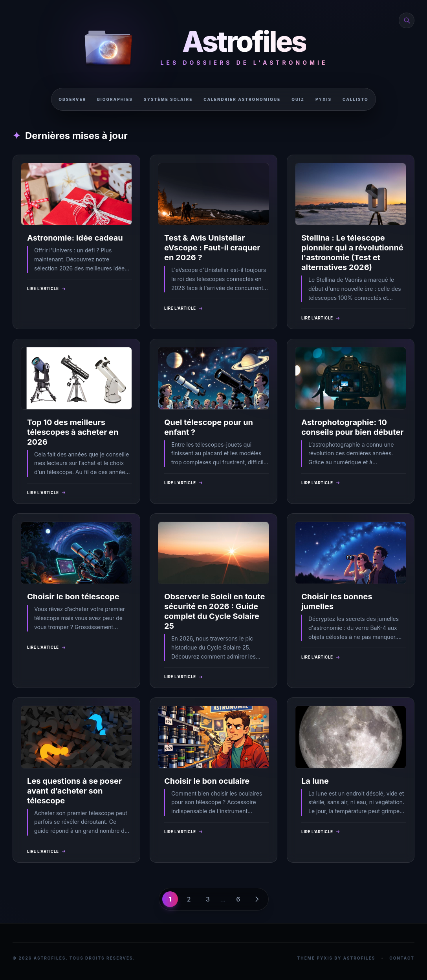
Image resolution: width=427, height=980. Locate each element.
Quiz (298, 99)
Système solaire (168, 99)
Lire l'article (47, 289)
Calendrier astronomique (242, 99)
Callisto (356, 99)
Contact (402, 958)
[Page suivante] (257, 899)
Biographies (115, 99)
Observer (72, 99)
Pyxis (323, 99)
